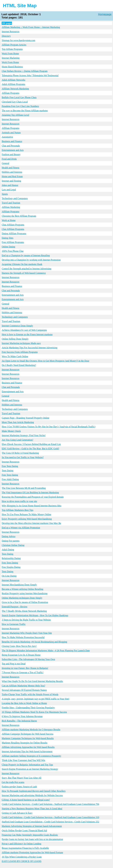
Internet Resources (11, 32)
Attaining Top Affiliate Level (15, 115)
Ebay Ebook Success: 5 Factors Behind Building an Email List (31, 444)
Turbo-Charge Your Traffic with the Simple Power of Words (30, 694)
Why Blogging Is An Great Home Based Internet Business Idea (32, 506)
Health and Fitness (11, 168)
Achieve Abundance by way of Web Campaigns (24, 330)
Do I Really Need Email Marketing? (19, 365)
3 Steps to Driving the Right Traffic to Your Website (26, 620)
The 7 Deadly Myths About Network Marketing (24, 611)
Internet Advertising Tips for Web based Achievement (27, 751)
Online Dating (8, 247)
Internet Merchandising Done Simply (19, 585)
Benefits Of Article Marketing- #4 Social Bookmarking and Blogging (34, 642)
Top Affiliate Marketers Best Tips (18, 510)
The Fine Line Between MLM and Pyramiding (24, 488)
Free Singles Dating (11, 567)
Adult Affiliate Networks (14, 80)
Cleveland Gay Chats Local (15, 102)
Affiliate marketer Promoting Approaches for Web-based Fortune (32, 852)
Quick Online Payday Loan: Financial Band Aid (24, 830)
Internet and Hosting (11, 181)
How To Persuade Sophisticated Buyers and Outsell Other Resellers (34, 791)
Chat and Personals (11, 146)
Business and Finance (12, 141)
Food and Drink (9, 159)
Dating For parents (11, 541)
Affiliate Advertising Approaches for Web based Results (28, 747)
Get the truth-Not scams (13, 782)
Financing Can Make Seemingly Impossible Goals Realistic (30, 835)
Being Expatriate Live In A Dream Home (21, 655)
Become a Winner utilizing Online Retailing (23, 589)
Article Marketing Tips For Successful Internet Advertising (30, 348)
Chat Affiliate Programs (13, 225)
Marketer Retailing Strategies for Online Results (25, 743)
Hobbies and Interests (12, 172)
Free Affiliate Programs (13, 242)
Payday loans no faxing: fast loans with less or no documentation (32, 839)
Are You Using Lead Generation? (18, 440)
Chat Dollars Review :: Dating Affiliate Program (25, 71)
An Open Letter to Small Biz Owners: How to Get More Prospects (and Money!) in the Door (46, 361)
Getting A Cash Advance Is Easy (17, 813)
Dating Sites (8, 238)
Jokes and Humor (10, 185)
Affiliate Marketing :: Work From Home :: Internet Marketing (31, 27)
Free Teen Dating (10, 466)
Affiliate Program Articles (14, 45)
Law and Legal (9, 190)
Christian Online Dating (13, 545)
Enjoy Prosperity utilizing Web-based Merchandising (27, 519)
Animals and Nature (11, 132)
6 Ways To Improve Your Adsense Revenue (22, 716)
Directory (6, 36)
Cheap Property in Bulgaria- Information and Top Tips (27, 765)
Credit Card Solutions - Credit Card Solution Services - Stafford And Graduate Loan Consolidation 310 (50, 817)
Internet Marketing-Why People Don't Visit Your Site (27, 633)
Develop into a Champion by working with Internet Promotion (31, 260)
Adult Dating (8, 550)
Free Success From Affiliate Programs (20, 352)
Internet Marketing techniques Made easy (21, 343)
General (6, 163)
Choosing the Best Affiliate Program (19, 216)
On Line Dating (9, 576)
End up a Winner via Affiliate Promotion (21, 528)
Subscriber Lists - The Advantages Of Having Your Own (28, 659)
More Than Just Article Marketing (18, 422)
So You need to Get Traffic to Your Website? (23, 457)
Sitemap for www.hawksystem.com (18, 40)
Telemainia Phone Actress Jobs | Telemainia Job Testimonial (30, 75)
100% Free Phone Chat (13, 251)
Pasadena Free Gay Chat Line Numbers (20, 106)
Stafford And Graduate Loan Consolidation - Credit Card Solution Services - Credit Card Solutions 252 (50, 822)
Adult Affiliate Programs (13, 84)
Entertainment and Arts (13, 150)
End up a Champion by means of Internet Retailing (26, 255)
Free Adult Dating (10, 479)
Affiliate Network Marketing (15, 89)
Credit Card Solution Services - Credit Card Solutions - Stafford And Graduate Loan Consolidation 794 (50, 804)
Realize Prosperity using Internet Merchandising (25, 593)
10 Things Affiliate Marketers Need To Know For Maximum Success (34, 712)
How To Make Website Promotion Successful (23, 637)
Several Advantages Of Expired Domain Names (24, 690)
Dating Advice (9, 536)
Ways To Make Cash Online (15, 356)
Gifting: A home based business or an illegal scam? (26, 800)
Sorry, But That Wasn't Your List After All (22, 778)
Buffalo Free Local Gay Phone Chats (19, 97)
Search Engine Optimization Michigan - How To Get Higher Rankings (35, 615)
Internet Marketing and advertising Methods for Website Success (32, 795)
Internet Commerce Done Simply (17, 326)
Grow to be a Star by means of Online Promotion (25, 602)
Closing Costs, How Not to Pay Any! (19, 646)
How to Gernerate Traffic (14, 624)
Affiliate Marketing (11, 207)
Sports (5, 194)
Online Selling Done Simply (15, 339)
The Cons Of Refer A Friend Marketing (20, 453)
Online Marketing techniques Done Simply (22, 598)
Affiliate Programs (11, 93)
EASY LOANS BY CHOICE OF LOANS (22, 861)
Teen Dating (8, 471)
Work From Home (10, 53)
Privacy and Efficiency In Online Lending (22, 844)
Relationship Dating (11, 558)
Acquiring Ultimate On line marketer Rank (22, 264)
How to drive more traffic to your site (19, 501)
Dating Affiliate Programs (14, 233)
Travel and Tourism (11, 203)
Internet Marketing (11, 58)
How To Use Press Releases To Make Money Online (26, 514)
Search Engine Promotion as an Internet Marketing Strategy (30, 769)
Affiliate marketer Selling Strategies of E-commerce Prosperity (31, 756)
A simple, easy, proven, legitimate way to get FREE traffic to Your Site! (36, 699)
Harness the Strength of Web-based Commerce (24, 273)
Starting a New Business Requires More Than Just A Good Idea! (32, 809)
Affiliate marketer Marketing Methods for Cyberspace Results (31, 730)
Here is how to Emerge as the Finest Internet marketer (27, 334)
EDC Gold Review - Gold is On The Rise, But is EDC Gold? (30, 449)
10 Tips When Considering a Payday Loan (22, 857)
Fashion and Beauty (11, 154)
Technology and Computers (15, 198)
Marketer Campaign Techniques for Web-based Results (28, 738)
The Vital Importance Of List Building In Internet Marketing (30, 492)
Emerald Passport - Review (15, 607)
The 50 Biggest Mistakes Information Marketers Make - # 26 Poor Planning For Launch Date (46, 650)
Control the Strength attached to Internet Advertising (27, 269)
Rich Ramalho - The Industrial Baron (19, 721)
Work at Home (9, 220)
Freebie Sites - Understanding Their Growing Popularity (28, 708)
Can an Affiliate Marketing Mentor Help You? (23, 686)
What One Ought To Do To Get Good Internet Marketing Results (32, 681)
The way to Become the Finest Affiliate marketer (25, 111)
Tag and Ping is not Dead (14, 664)
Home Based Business (12, 67)
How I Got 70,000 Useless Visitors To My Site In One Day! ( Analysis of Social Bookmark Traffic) (49, 427)
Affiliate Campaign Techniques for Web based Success (28, 734)
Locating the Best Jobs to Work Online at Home (24, 703)
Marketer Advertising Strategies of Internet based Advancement (32, 826)
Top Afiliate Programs (12, 49)
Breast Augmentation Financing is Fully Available (25, 848)
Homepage (105, 14)
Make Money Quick (11, 431)
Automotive (7, 137)
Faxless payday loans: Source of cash (19, 787)
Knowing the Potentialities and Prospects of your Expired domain (33, 497)
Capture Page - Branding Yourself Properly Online (26, 418)
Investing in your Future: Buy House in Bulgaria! (25, 668)
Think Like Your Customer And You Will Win (23, 760)
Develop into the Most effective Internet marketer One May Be (31, 523)
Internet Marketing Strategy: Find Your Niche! (24, 435)
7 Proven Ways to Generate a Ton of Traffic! (23, 672)
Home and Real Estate (12, 176)
